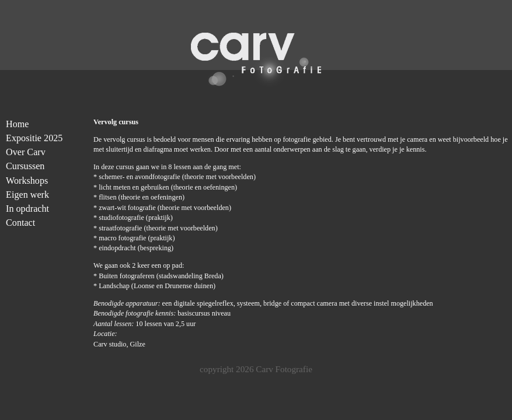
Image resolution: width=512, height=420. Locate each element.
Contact (20, 223)
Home (17, 124)
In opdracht (27, 209)
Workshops (27, 181)
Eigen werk (27, 195)
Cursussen (25, 166)
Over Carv (26, 152)
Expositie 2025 (34, 138)
